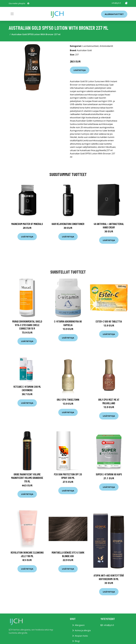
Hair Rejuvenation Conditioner (68, 224)
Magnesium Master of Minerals (27, 224)
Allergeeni (80, 625)
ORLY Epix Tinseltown (68, 400)
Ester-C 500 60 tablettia (109, 321)
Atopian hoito (81, 636)
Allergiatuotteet (114, 14)
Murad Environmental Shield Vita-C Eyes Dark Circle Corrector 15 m (27, 325)
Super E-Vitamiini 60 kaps (109, 474)
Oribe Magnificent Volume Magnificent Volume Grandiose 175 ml (27, 478)
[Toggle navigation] (12, 14)
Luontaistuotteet (90, 46)
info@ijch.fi (116, 3)
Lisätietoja (80, 70)
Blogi (77, 641)
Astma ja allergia (83, 630)
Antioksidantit (106, 46)
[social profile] (28, 3)
